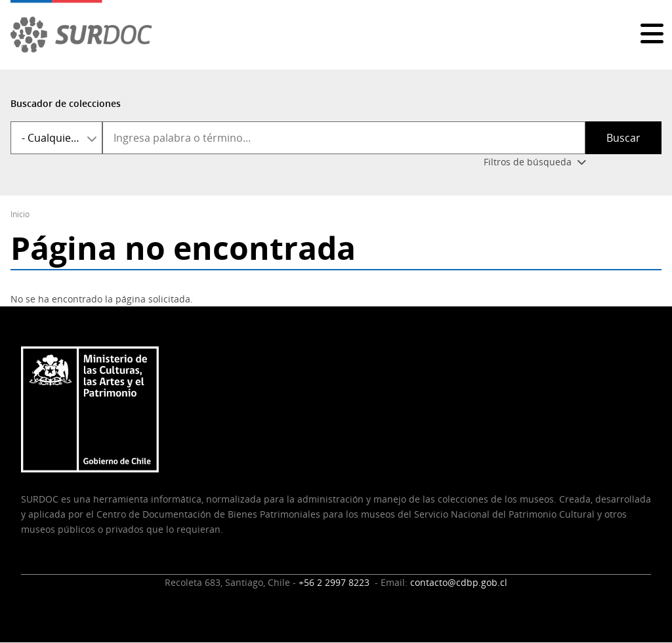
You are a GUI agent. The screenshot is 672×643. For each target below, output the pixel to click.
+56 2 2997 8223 (335, 582)
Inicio (20, 214)
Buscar (623, 138)
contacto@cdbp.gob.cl (459, 582)
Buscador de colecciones (66, 103)
